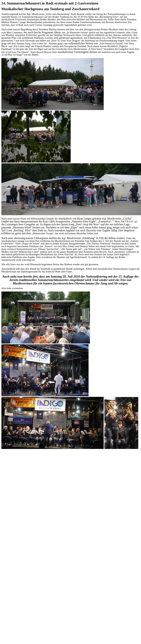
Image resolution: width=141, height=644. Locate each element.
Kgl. (29, 14)
